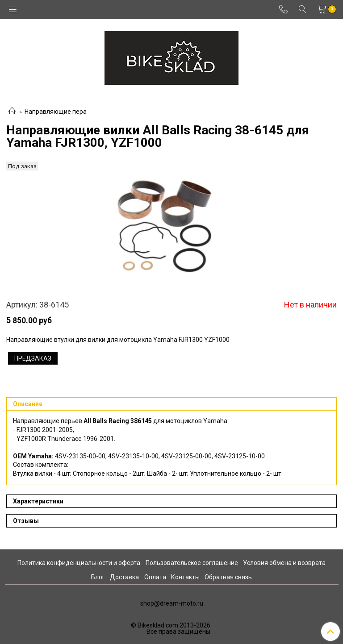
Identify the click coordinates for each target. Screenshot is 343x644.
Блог (98, 577)
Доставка (124, 577)
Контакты (185, 577)
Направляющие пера (56, 112)
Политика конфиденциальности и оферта (79, 563)
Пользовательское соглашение (192, 563)
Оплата (155, 577)
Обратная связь (228, 577)
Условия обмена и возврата (284, 563)
